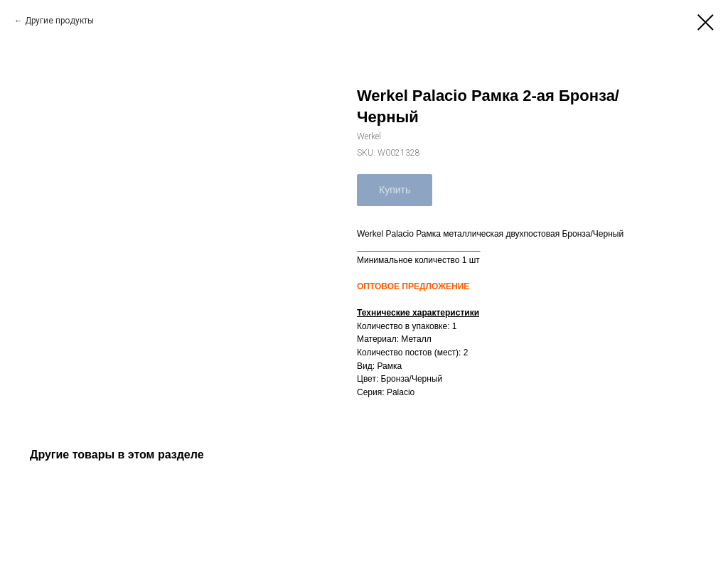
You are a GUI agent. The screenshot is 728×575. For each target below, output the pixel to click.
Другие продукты (59, 21)
